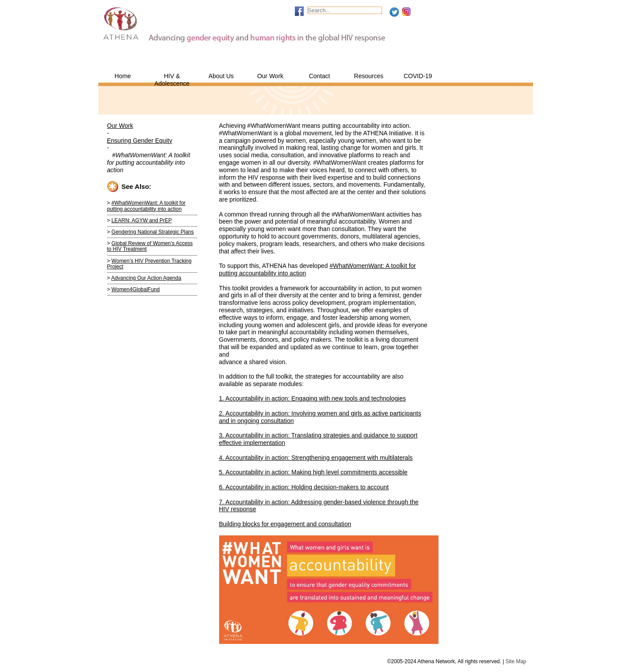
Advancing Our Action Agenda (146, 278)
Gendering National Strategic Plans (153, 232)
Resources (369, 76)
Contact (319, 76)
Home (123, 76)
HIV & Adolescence (172, 78)
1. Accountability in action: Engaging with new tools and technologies (313, 398)
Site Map (516, 661)
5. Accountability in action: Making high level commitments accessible (314, 472)
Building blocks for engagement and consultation (285, 524)
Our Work (270, 76)
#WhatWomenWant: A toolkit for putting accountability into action (146, 206)
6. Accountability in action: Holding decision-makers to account (304, 487)
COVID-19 (418, 76)
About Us (221, 76)
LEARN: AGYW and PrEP (142, 220)
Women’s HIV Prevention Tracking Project (150, 264)
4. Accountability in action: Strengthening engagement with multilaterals (316, 458)
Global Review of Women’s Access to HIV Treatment (150, 246)
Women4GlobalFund (136, 289)
